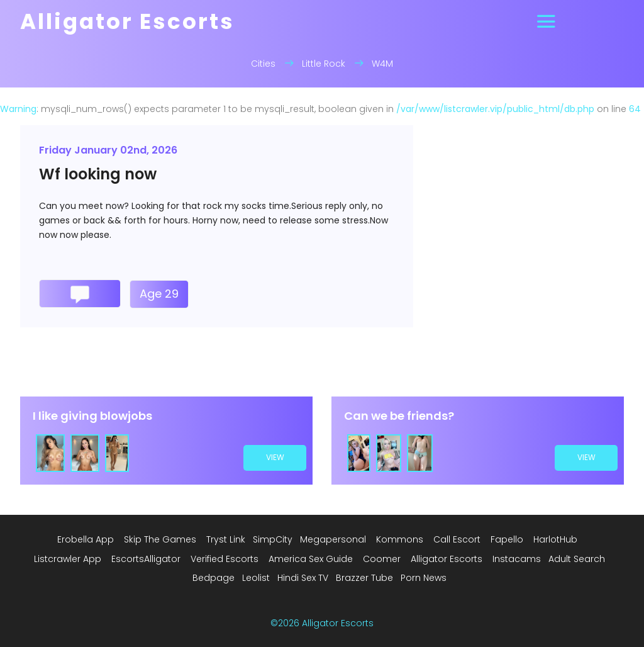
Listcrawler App (68, 559)
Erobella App (86, 539)
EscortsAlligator (146, 559)
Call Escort (457, 539)
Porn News (424, 578)
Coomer (382, 559)
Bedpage (214, 578)
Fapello (507, 539)
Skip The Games (160, 539)
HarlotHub (555, 539)
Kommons (400, 539)
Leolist (256, 578)
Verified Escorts (225, 559)
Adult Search (577, 559)
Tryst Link (226, 539)
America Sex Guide (311, 559)
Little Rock (324, 64)
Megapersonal (333, 539)
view (275, 457)
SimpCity (273, 539)
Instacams (517, 559)
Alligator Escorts (447, 559)
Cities (263, 64)
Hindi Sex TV (303, 578)
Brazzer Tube (364, 578)
